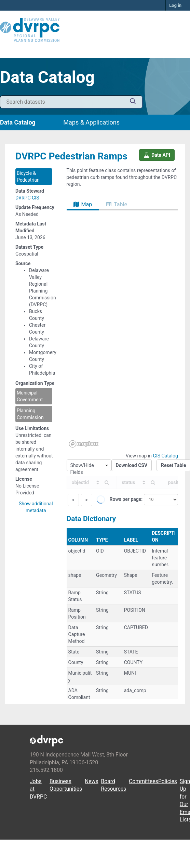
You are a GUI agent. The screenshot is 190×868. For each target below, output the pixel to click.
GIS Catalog (165, 456)
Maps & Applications (91, 122)
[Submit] (133, 102)
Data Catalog (18, 122)
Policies (168, 781)
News (92, 781)
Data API (157, 155)
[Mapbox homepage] (84, 444)
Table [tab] (117, 204)
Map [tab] (83, 204)
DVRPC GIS (27, 198)
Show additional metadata (36, 507)
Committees (144, 781)
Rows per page (126, 499)
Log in (175, 5)
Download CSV (132, 465)
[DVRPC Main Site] (95, 30)
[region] (122, 330)
